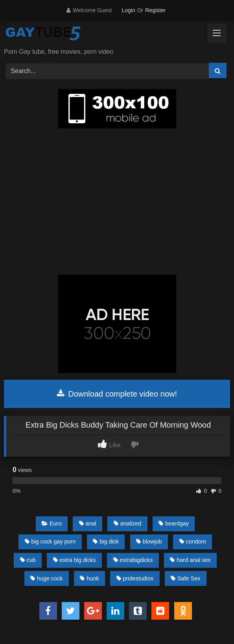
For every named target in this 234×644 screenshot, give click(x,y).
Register (155, 10)
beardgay (174, 523)
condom (193, 542)
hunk (89, 578)
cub (28, 560)
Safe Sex (185, 578)
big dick (106, 542)
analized (128, 523)
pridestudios (135, 578)
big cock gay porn (50, 542)
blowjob (149, 542)
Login (128, 10)
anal (88, 523)
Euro (52, 523)
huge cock (47, 578)
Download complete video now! (117, 394)
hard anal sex (190, 560)
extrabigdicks (133, 560)
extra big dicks (75, 560)
